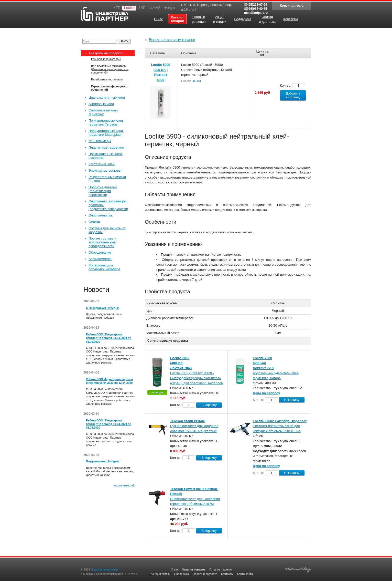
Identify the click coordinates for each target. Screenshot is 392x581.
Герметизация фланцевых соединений (109, 88)
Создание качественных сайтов (298, 569)
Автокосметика (100, 259)
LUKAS (155, 8)
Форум (170, 8)
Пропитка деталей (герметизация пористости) (103, 191)
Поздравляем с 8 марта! (103, 461)
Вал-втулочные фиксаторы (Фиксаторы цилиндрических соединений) (110, 69)
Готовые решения (221, 569)
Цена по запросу (266, 393)
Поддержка (182, 574)
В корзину (209, 405)
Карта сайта (245, 574)
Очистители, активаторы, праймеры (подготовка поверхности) (108, 205)
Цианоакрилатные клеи (107, 97)
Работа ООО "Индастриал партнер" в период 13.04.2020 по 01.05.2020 (109, 338)
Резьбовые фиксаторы (106, 59)
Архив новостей (124, 485)
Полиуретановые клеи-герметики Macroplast (106, 133)
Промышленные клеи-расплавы (106, 156)
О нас (175, 569)
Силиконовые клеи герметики (103, 112)
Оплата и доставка (205, 574)
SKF (142, 8)
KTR (117, 8)
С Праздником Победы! (102, 308)
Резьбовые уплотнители (107, 79)
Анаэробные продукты (106, 53)
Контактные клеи (102, 164)
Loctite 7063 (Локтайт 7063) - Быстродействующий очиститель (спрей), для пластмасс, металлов (197, 378)
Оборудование (100, 252)
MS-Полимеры (100, 141)
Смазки (94, 222)
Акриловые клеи (101, 104)
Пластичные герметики (106, 147)
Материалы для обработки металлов (104, 267)
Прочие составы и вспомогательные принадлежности (102, 242)
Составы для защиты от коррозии (107, 230)
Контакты (227, 574)
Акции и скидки (161, 574)
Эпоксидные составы (105, 170)
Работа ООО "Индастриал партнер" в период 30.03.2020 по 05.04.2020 (109, 424)
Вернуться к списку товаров (172, 40)
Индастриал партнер (105, 14)
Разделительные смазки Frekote (107, 179)
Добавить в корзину (293, 95)
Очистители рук (101, 215)
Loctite (129, 8)
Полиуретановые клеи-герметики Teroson (106, 122)
